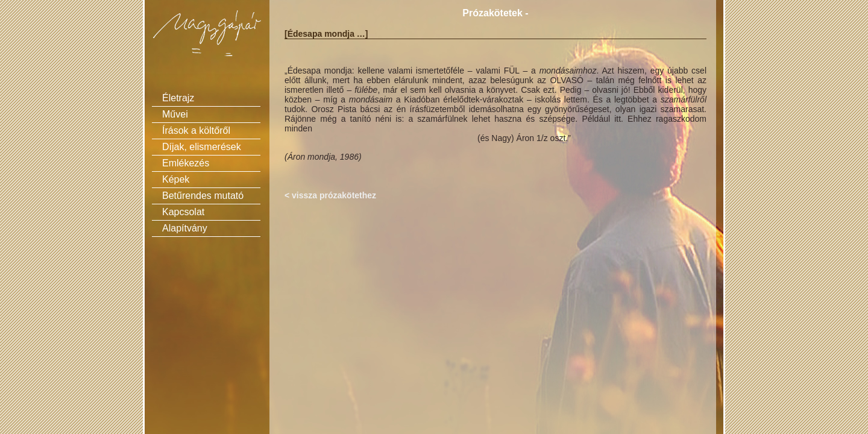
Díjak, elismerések (202, 147)
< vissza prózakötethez (330, 195)
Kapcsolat (183, 212)
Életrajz (178, 98)
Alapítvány (185, 228)
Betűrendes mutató (203, 196)
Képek (176, 179)
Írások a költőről (196, 131)
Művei (175, 114)
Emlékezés (186, 163)
